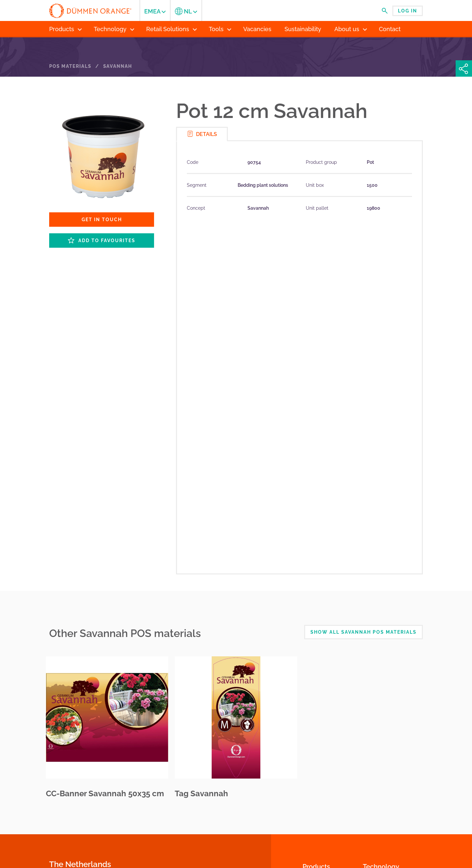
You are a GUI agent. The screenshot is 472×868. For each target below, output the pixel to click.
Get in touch (102, 220)
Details (202, 134)
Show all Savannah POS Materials (364, 632)
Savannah (118, 66)
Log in (408, 11)
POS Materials (70, 66)
